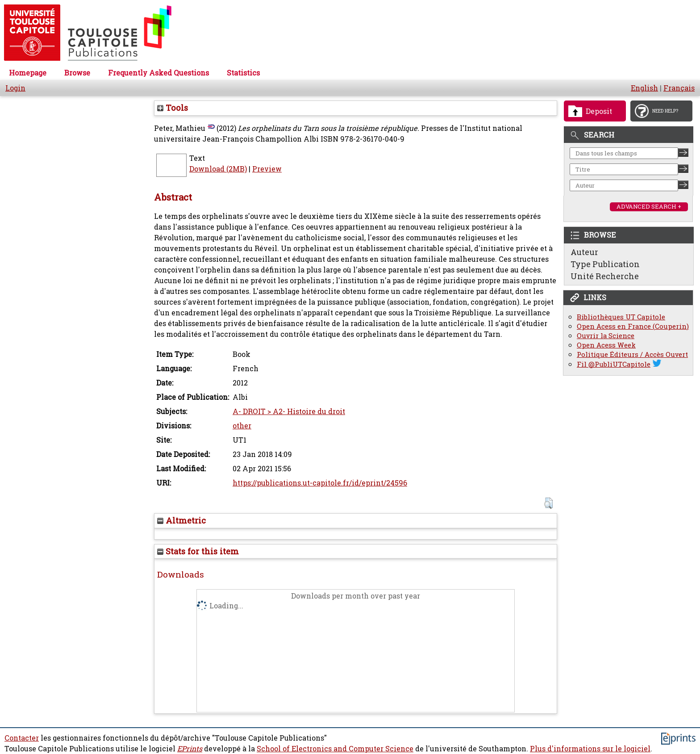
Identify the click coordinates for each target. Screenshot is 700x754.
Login (15, 88)
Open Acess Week (606, 345)
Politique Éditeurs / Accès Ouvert (632, 354)
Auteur (584, 252)
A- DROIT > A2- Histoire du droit (289, 411)
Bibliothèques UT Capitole (621, 317)
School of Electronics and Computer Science (335, 749)
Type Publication (605, 264)
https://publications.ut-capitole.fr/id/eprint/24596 (320, 483)
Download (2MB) (218, 169)
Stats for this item (198, 551)
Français (679, 88)
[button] (548, 503)
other (242, 426)
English (644, 88)
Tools (173, 108)
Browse (77, 73)
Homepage (28, 73)
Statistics (243, 73)
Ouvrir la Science (606, 336)
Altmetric (181, 520)
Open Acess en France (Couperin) (633, 326)
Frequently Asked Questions (158, 73)
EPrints (190, 749)
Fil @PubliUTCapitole (614, 364)
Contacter (22, 738)
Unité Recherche (605, 276)
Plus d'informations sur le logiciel (590, 749)
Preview (267, 169)
